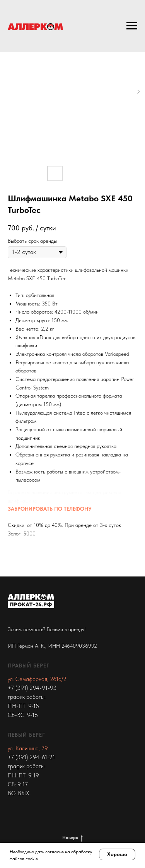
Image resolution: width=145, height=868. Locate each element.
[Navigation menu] (132, 26)
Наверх (72, 838)
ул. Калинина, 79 (28, 748)
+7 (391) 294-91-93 (32, 688)
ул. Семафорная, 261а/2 (37, 679)
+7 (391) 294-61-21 (31, 757)
